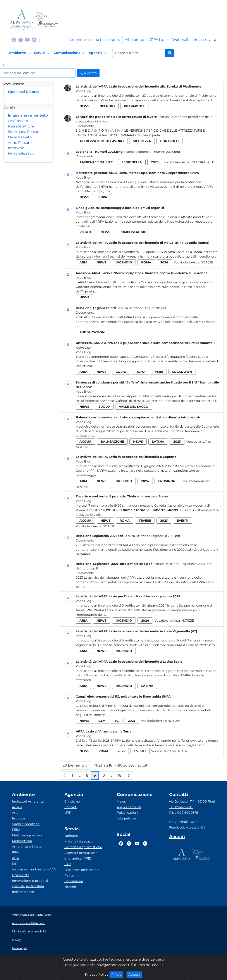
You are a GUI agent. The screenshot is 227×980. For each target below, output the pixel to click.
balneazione (112, 442)
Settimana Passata (24, 132)
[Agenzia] (99, 53)
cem (102, 721)
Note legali (19, 948)
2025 (132, 721)
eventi (183, 521)
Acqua (17, 807)
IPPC (16, 852)
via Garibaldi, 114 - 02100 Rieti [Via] (192, 801)
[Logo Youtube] (27, 40)
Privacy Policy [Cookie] (97, 974)
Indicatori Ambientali (29, 801)
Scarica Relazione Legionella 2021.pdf (152, 536)
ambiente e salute (96, 162)
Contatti (71, 807)
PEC (172, 822)
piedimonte (134, 106)
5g (117, 721)
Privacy (17, 940)
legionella (132, 162)
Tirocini (70, 887)
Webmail (180, 40)
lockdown (182, 372)
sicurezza (142, 141)
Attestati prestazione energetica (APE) (81, 856)
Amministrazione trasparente (95, 40)
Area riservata (204, 40)
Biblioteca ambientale (82, 870)
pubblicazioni (92, 332)
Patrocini (71, 875)
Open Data (21, 875)
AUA (15, 858)
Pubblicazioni (127, 813)
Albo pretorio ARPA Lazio (146, 40)
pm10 (159, 372)
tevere (145, 521)
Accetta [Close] (135, 974)
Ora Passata (18, 121)
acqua (85, 442)
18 (121, 776)
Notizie (207, 262)
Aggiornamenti (129, 807)
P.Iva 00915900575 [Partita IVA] (184, 813)
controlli (169, 141)
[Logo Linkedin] (34, 40)
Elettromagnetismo (28, 835)
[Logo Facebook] (14, 40)
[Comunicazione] (70, 53)
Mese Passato (20, 137)
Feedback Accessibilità (187, 827)
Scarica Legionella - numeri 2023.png (152, 152)
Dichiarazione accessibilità (29, 931)
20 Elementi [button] (77, 766)
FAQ (68, 864)
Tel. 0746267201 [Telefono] (181, 807)
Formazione (74, 881)
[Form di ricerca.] (139, 53)
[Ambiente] (20, 53)
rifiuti (85, 232)
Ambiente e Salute (27, 847)
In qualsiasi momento (28, 115)
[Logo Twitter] (21, 40)
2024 (164, 262)
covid (121, 372)
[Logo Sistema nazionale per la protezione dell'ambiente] (46, 20)
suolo (104, 407)
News (121, 801)
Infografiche (203, 162)
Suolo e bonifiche (26, 824)
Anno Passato (20, 143)
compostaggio (133, 232)
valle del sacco (134, 407)
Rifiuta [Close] (117, 974)
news (84, 106)
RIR (15, 864)
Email (183, 822)
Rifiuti (17, 830)
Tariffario (71, 836)
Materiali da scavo (78, 841)
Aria (15, 813)
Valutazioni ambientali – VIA (34, 869)
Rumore (18, 818)
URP (68, 813)
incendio (107, 106)
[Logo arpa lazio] (21, 20)
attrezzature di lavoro (102, 141)
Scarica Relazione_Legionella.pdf (142, 308)
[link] (3, 65)
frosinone (168, 481)
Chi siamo (72, 801)
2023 (155, 162)
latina (158, 442)
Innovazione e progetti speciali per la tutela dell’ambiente (30, 886)
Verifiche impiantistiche (83, 847)
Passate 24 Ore (21, 126)
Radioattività (22, 841)
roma (146, 262)
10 (105, 776)
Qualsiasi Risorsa (24, 92)
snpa (103, 197)
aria (83, 262)
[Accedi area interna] (177, 837)
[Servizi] (43, 53)
